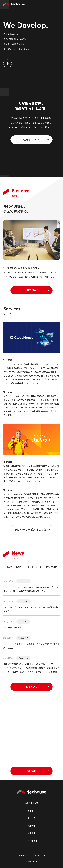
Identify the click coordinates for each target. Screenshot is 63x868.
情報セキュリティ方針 (41, 855)
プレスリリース (34, 567)
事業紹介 (31, 810)
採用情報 (31, 826)
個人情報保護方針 (21, 855)
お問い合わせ (31, 841)
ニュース (31, 818)
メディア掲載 (51, 567)
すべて (9, 567)
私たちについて (31, 803)
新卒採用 (31, 833)
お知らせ (20, 567)
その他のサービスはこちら (32, 529)
